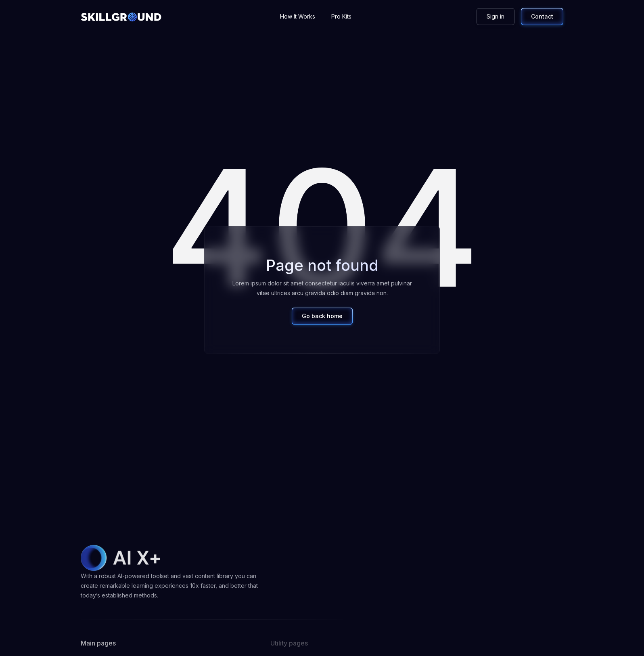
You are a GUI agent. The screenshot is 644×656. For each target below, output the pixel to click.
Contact (542, 16)
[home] (121, 17)
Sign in (496, 16)
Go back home (322, 316)
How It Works (298, 16)
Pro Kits (341, 16)
